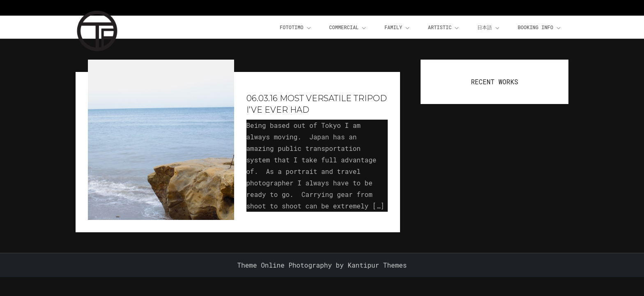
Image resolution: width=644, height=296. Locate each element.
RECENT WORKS (494, 82)
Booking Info (540, 28)
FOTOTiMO (296, 28)
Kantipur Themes (377, 265)
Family (398, 28)
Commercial (348, 28)
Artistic (444, 28)
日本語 (489, 28)
